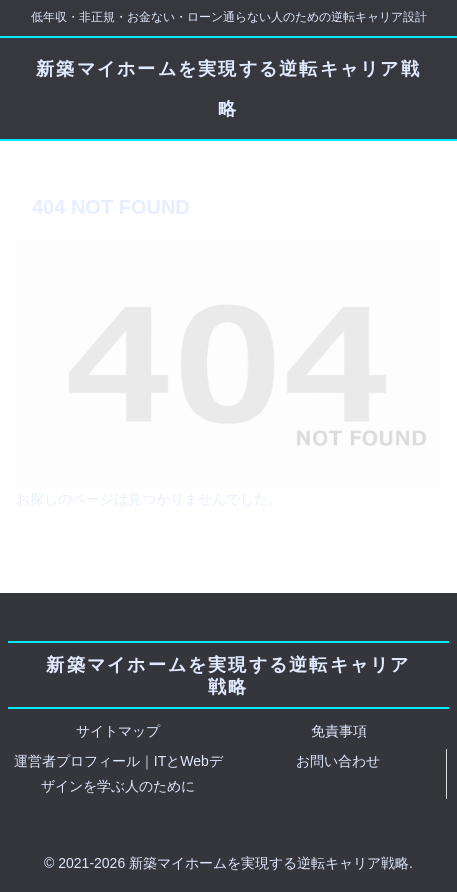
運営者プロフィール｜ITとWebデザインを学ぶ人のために (118, 773)
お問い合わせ (338, 761)
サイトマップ (118, 731)
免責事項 (339, 731)
